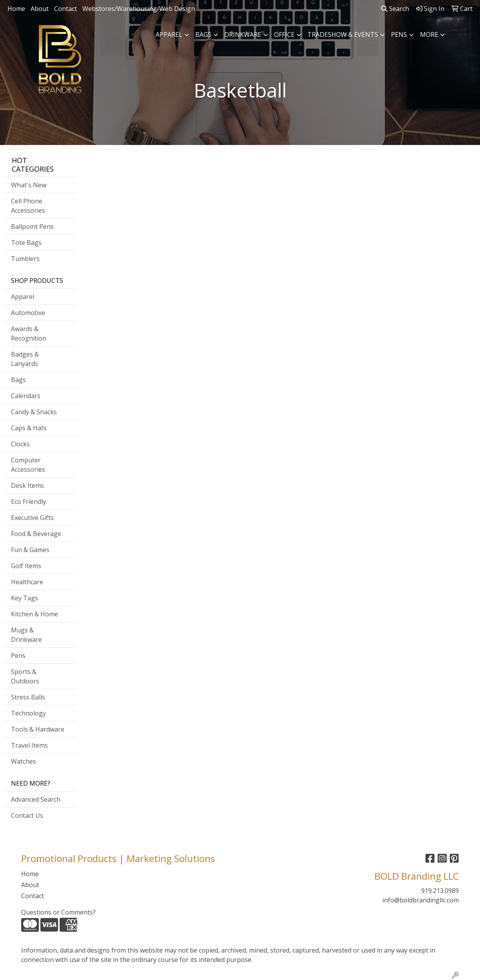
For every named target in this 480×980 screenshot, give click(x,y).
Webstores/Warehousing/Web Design (139, 9)
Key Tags (25, 598)
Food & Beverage (36, 534)
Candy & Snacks (34, 412)
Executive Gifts (32, 518)
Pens (399, 34)
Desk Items (27, 485)
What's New (29, 185)
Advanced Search (36, 799)
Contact (65, 9)
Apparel (169, 34)
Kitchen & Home (35, 614)
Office (284, 34)
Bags (203, 34)
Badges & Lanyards (25, 359)
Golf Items (26, 566)
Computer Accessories (28, 465)
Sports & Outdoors (25, 676)
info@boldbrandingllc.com (421, 900)
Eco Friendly (28, 502)
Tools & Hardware (38, 729)
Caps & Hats (29, 428)
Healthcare (27, 582)
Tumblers (25, 259)
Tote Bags (26, 243)
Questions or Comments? (58, 912)
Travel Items (29, 745)
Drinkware (243, 34)
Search (395, 9)
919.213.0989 (440, 891)
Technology (28, 713)
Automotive (28, 313)
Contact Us (27, 815)
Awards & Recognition (29, 333)
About (40, 9)
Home (16, 9)
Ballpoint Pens (32, 226)
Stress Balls (28, 697)
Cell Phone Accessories (28, 206)
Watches (24, 761)
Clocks (20, 444)
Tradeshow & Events (343, 34)
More (429, 34)
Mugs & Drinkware (26, 635)
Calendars (26, 396)
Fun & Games (30, 550)
